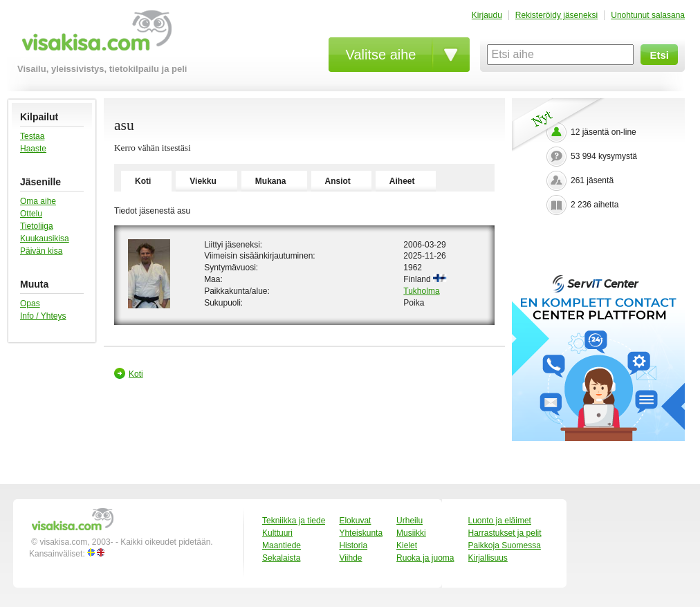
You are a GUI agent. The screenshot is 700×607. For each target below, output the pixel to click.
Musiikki (411, 533)
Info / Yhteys (43, 316)
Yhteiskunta (361, 533)
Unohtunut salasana (648, 15)
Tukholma (421, 291)
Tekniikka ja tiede (294, 521)
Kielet (407, 545)
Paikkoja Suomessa (505, 545)
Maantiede (282, 545)
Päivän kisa (41, 251)
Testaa (32, 136)
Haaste (33, 149)
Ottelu (31, 214)
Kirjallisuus (488, 558)
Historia (353, 545)
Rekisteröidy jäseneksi (556, 15)
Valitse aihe (381, 55)
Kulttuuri (277, 533)
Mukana (271, 181)
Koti (143, 181)
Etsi (659, 55)
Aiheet (402, 181)
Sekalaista (281, 558)
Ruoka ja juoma (425, 558)
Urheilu (409, 521)
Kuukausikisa (45, 239)
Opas (30, 303)
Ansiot (338, 181)
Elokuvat (355, 521)
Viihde (350, 558)
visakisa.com (94, 36)
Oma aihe (38, 201)
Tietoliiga (37, 226)
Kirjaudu (487, 15)
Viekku (203, 181)
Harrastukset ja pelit (505, 533)
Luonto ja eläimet (500, 521)
